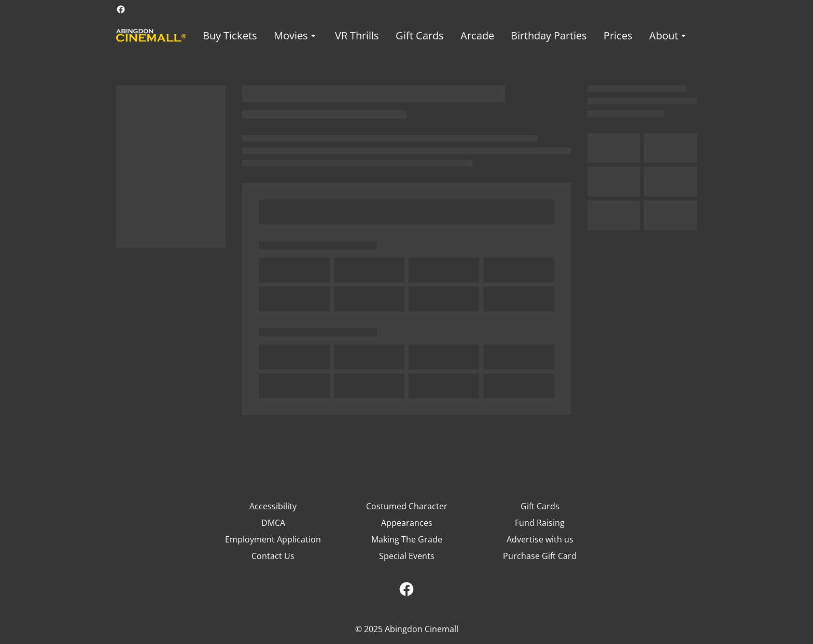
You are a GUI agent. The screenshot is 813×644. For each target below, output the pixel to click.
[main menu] (446, 35)
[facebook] (121, 9)
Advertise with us (540, 539)
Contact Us (273, 556)
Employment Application (273, 539)
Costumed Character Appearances (407, 514)
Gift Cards (540, 506)
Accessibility (273, 506)
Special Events (407, 556)
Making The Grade (407, 539)
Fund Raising (540, 523)
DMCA (273, 523)
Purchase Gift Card (540, 556)
